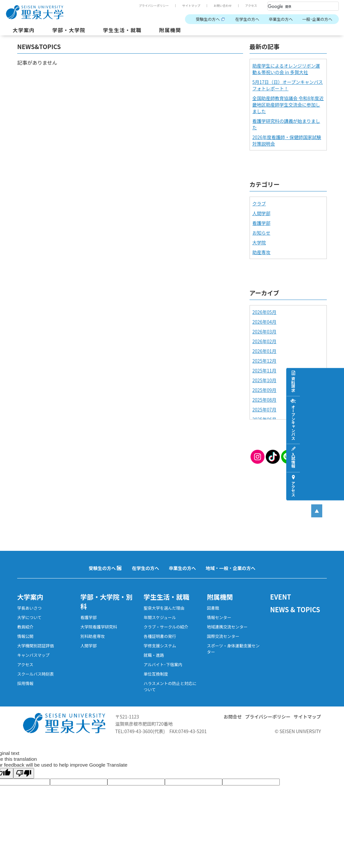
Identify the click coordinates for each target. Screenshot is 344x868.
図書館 (213, 608)
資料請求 (337, 384)
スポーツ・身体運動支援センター (233, 649)
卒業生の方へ (281, 19)
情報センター (219, 617)
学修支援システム (160, 646)
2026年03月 (264, 331)
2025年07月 (264, 409)
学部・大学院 (69, 30)
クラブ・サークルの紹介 (166, 627)
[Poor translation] (24, 773)
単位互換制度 (156, 674)
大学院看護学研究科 (99, 627)
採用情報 (25, 683)
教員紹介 (25, 627)
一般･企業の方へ (317, 19)
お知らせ (261, 233)
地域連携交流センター (227, 627)
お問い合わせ (223, 6)
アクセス (251, 6)
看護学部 (262, 223)
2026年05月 (264, 312)
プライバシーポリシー (154, 6)
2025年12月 (264, 361)
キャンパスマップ (33, 655)
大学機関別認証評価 (36, 646)
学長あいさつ (29, 608)
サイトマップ (191, 6)
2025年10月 (264, 380)
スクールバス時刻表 (36, 674)
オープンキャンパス (337, 422)
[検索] (295, 6)
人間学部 (262, 213)
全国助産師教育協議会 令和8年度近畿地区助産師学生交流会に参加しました (288, 105)
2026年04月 (264, 322)
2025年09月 (264, 390)
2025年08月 (264, 400)
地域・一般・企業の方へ (231, 568)
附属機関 (170, 30)
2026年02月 (264, 341)
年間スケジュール (160, 617)
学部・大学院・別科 (106, 602)
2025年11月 (264, 370)
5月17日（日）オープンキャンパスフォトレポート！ (288, 85)
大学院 (259, 242)
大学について (29, 617)
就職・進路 (154, 655)
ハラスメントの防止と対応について (170, 686)
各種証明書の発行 (160, 636)
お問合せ (233, 717)
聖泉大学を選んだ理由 (164, 608)
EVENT (281, 597)
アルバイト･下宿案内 (163, 664)
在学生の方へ (247, 19)
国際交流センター (223, 636)
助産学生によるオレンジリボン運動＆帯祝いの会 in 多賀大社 (286, 69)
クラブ (259, 203)
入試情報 (337, 460)
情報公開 (25, 636)
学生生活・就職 (122, 30)
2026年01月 (264, 351)
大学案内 (24, 30)
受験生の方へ (208, 19)
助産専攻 (262, 252)
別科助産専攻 (93, 636)
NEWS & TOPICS (295, 609)
